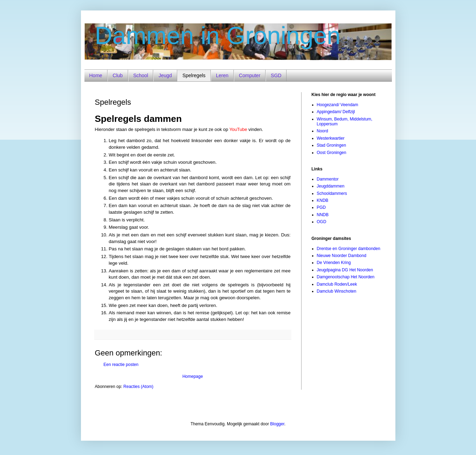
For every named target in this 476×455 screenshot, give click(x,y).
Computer (250, 75)
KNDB (323, 200)
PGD (321, 207)
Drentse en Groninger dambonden (349, 249)
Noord (323, 131)
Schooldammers (332, 193)
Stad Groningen (332, 145)
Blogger (277, 424)
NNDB (323, 215)
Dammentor (328, 179)
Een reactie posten (121, 365)
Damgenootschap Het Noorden (346, 277)
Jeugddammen (331, 186)
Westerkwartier (331, 138)
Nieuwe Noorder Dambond (342, 256)
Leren (222, 75)
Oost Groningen (332, 153)
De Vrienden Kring (334, 263)
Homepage (193, 376)
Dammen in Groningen (218, 36)
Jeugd (165, 75)
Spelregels (194, 75)
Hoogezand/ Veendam (338, 105)
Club (118, 75)
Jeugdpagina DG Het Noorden (345, 270)
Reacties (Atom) (139, 387)
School (141, 75)
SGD (276, 75)
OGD (322, 222)
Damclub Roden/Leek (337, 284)
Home (96, 75)
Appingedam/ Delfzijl (336, 112)
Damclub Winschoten (337, 291)
